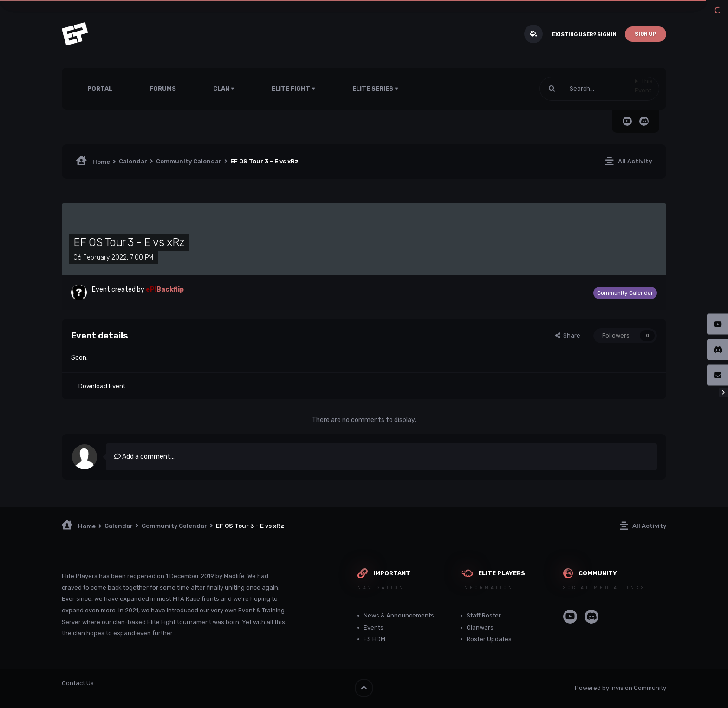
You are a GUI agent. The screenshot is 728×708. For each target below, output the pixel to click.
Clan (224, 88)
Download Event (102, 386)
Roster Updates (489, 639)
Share (568, 335)
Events (374, 627)
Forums (163, 88)
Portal (100, 88)
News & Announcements (399, 615)
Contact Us (78, 683)
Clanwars (480, 627)
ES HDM (374, 639)
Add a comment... (144, 457)
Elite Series (375, 88)
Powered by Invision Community (621, 688)
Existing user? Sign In (584, 35)
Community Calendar (625, 293)
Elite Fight (293, 88)
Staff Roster (484, 615)
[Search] (587, 89)
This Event (644, 86)
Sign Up (646, 34)
